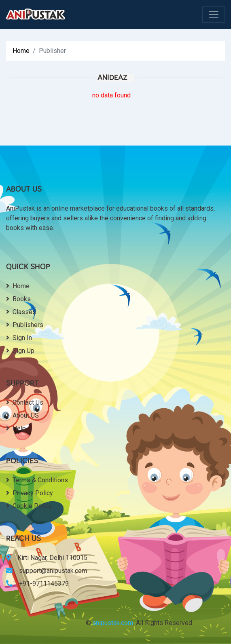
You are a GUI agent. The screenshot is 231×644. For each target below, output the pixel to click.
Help (16, 428)
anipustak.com (113, 623)
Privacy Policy (30, 493)
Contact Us (25, 402)
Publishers (25, 325)
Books (18, 299)
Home (21, 51)
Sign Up (20, 351)
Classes (21, 312)
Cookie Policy (29, 506)
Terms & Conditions (37, 480)
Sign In (19, 338)
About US (22, 415)
